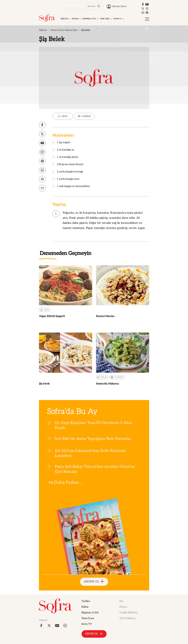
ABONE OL (94, 582)
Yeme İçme (88, 618)
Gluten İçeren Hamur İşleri (64, 30)
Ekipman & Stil (90, 613)
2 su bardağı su (63, 150)
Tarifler (86, 601)
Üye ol (124, 6)
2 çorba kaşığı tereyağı (68, 172)
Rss (121, 601)
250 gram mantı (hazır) (68, 165)
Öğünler (43, 30)
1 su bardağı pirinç (65, 157)
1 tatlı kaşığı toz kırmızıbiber (71, 186)
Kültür (85, 607)
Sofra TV (87, 624)
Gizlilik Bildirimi (129, 613)
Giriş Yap (116, 6)
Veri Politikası (127, 618)
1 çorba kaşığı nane (66, 179)
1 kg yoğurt (61, 143)
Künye (123, 607)
